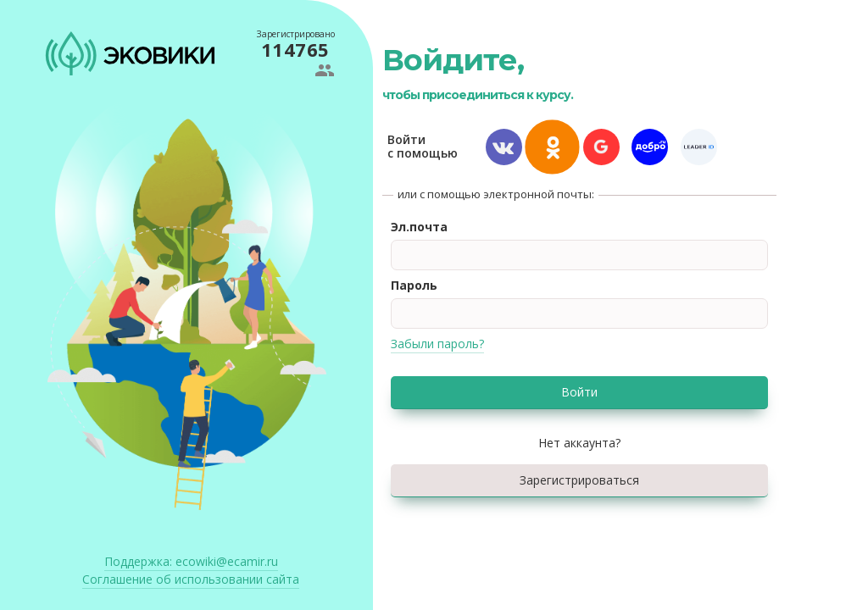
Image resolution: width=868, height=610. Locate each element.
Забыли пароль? (437, 344)
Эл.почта (419, 227)
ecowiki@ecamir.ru (191, 561)
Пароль (414, 285)
